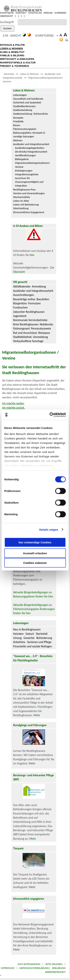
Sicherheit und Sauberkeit (27, 102)
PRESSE (48, 13)
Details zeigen (49, 529)
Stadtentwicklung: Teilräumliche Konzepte (31, 116)
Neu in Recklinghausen (27, 629)
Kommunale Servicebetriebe (30, 320)
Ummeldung (40, 337)
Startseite (9, 74)
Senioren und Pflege (39, 642)
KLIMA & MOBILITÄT (12, 52)
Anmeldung (39, 286)
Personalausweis (41, 328)
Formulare (34, 303)
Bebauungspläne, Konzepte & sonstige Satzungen (29, 135)
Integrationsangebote (27, 174)
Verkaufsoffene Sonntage (28, 341)
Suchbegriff (7, 22)
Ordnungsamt (22, 328)
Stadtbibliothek (22, 337)
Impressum (8, 968)
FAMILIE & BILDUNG (12, 55)
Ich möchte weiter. (13, 403)
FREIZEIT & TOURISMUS (15, 66)
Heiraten (18, 634)
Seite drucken (54, 964)
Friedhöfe (18, 121)
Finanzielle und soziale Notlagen (33, 646)
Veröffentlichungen (25, 155)
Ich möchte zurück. (14, 408)
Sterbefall (42, 634)
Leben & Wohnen (29, 74)
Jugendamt (20, 316)
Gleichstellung (21, 208)
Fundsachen (21, 307)
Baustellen (43, 299)
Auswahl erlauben (35, 553)
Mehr (37, 715)
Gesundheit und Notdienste (28, 99)
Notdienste (46, 324)
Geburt (30, 634)
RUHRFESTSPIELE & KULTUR (18, 63)
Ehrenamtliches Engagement (29, 212)
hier (32, 255)
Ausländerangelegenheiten (30, 148)
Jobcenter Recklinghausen (29, 312)
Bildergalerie (22, 159)
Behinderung (44, 638)
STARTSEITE (7, 13)
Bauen (17, 125)
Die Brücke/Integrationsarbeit (31, 152)
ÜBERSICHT (7, 16)
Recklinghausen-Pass (24, 190)
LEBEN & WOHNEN (11, 49)
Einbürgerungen (24, 171)
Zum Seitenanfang (29, 964)
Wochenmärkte (22, 197)
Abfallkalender (22, 286)
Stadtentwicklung (23, 110)
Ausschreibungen (24, 295)
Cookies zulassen (35, 563)
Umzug (17, 638)
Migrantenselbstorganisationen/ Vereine (33, 165)
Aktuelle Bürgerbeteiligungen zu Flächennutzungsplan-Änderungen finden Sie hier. (34, 609)
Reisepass (44, 333)
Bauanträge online (24, 299)
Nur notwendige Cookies (35, 542)
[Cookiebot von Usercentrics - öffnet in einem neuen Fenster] (50, 415)
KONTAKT (21, 13)
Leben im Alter (21, 201)
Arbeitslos (19, 642)
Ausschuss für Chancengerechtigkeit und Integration (29, 182)
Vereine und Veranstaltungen (29, 193)
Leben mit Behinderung (26, 205)
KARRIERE (60, 13)
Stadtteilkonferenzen (24, 106)
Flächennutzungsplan (25, 129)
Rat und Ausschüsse (25, 333)
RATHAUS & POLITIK (13, 45)
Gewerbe (29, 638)
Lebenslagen (20, 95)
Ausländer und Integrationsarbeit (31, 144)
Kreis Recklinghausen (26, 324)
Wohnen (18, 140)
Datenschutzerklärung (34, 968)
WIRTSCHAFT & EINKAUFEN (17, 59)
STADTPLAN (35, 13)
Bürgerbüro (20, 303)
